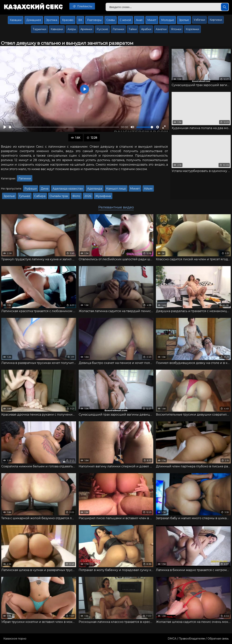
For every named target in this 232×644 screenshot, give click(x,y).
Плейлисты (82, 6)
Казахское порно (15, 639)
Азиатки (161, 29)
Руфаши (31, 189)
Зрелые (184, 20)
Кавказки (57, 29)
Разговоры (94, 20)
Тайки (133, 29)
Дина (45, 189)
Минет (152, 20)
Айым (148, 189)
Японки (176, 29)
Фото (76, 196)
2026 (88, 196)
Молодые (168, 20)
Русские (102, 29)
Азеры (72, 29)
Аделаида (95, 189)
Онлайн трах (59, 196)
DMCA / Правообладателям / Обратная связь (198, 639)
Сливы (111, 20)
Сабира (40, 196)
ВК (80, 20)
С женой (125, 20)
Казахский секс (33, 7)
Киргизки (216, 20)
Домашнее (34, 20)
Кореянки (192, 29)
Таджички (39, 29)
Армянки (86, 29)
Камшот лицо (116, 189)
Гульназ (25, 196)
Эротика (52, 20)
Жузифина (103, 196)
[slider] (64, 127)
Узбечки (199, 20)
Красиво (68, 20)
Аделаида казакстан (68, 189)
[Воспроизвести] (5, 127)
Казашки (16, 20)
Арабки (146, 29)
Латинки (118, 29)
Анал (139, 20)
